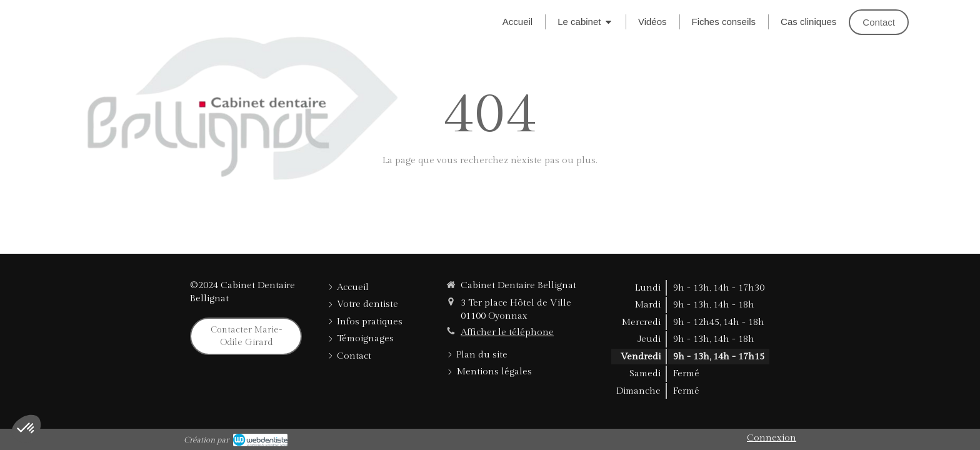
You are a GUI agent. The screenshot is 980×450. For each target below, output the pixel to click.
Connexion (772, 438)
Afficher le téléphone (507, 332)
